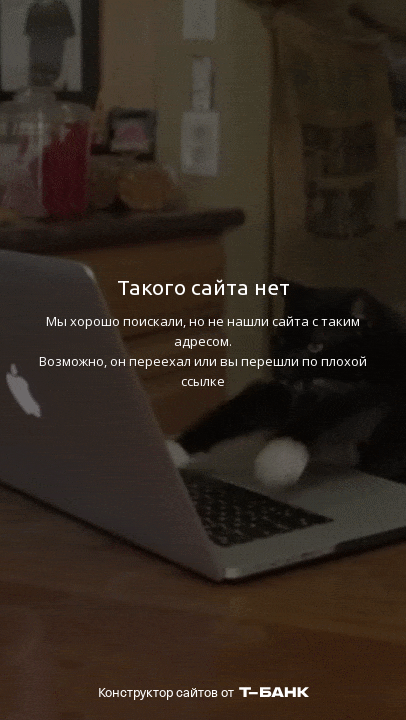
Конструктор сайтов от (203, 692)
